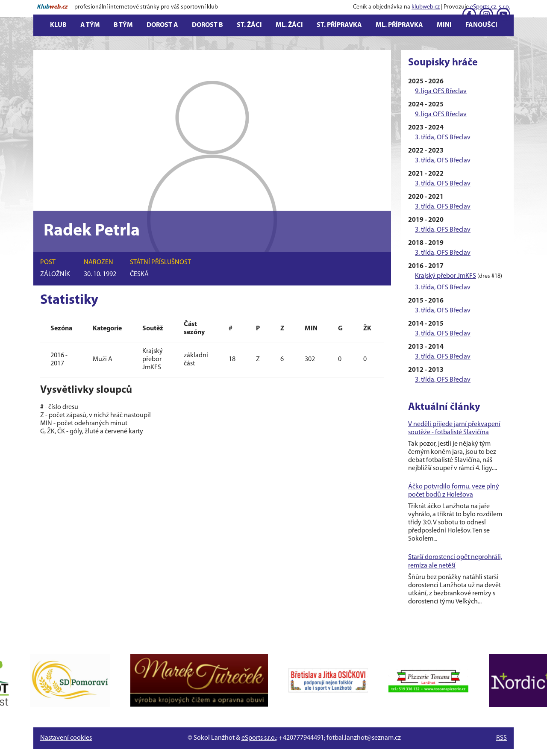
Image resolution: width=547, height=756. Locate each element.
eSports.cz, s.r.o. (490, 7)
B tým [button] (123, 25)
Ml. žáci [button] (289, 25)
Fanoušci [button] (481, 25)
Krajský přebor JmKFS (446, 276)
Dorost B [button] (207, 25)
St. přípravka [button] (339, 25)
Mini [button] (444, 25)
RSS (501, 738)
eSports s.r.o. (259, 738)
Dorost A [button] (162, 25)
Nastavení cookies (66, 738)
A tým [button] (90, 25)
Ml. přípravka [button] (399, 25)
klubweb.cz (426, 7)
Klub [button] (58, 25)
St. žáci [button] (249, 25)
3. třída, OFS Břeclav (443, 138)
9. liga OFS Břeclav (441, 91)
